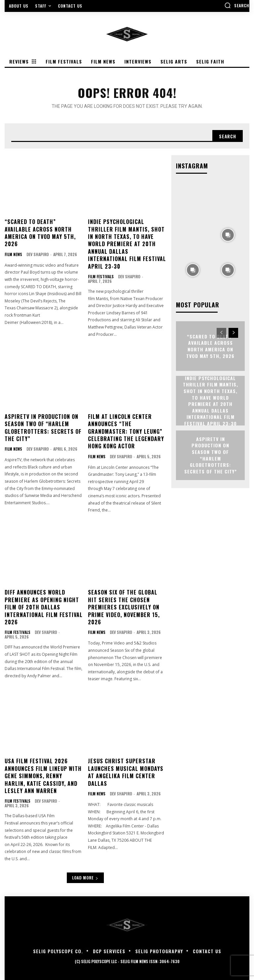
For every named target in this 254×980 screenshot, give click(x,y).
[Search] (227, 136)
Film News (13, 254)
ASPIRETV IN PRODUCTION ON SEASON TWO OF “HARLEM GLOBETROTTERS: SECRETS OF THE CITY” (43, 428)
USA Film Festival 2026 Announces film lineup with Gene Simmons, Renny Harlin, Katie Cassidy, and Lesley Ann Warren (43, 776)
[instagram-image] (193, 199)
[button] (237, 5)
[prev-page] (221, 333)
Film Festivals (101, 277)
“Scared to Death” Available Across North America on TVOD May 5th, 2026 (40, 233)
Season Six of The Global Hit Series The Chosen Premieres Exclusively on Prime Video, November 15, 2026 (124, 607)
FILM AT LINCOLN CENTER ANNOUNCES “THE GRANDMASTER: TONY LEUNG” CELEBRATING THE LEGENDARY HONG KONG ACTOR (126, 431)
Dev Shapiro (38, 254)
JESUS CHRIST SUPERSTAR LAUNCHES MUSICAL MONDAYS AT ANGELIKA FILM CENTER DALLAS (126, 772)
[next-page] (233, 333)
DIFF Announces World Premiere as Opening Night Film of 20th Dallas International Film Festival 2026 (44, 607)
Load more (85, 878)
